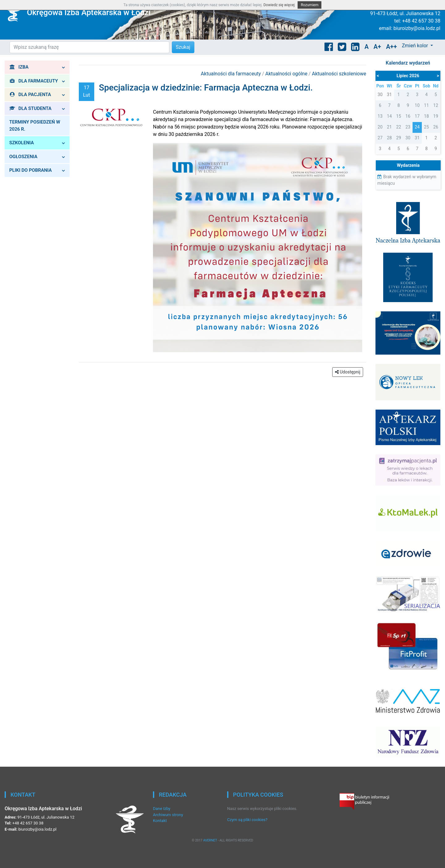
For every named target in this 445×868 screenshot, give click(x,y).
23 (408, 127)
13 (380, 116)
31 (417, 138)
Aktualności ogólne (287, 74)
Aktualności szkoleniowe (339, 74)
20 (380, 127)
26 (436, 127)
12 (436, 105)
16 (408, 116)
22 (399, 127)
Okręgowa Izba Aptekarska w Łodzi (89, 12)
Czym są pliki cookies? (247, 820)
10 (417, 105)
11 (426, 105)
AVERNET (210, 840)
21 (389, 127)
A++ (391, 47)
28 (389, 138)
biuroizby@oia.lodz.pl (417, 28)
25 (426, 127)
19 (436, 116)
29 (399, 138)
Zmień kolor (415, 46)
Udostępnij (348, 372)
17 (417, 116)
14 (389, 116)
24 (417, 127)
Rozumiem (309, 5)
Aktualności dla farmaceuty (231, 74)
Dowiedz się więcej (279, 5)
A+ (377, 47)
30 (408, 138)
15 (399, 116)
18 (426, 116)
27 (380, 138)
